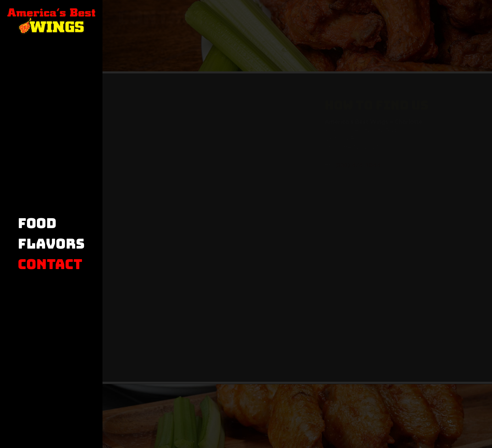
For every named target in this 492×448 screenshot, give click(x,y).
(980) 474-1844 (339, 165)
